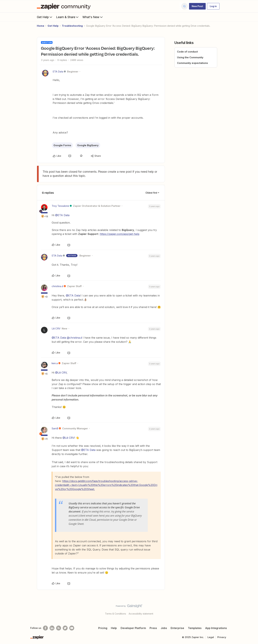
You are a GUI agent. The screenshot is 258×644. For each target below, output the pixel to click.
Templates (195, 628)
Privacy (222, 637)
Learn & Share (68, 17)
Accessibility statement (141, 614)
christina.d (57, 286)
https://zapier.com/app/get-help (120, 234)
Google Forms (62, 145)
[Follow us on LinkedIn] (52, 628)
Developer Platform (133, 628)
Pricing (103, 628)
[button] (197, 6)
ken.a (55, 363)
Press (153, 628)
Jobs (164, 628)
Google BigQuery (88, 145)
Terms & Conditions (116, 614)
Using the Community (190, 57)
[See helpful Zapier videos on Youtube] (72, 628)
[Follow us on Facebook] (45, 628)
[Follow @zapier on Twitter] (65, 628)
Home (41, 26)
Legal (211, 637)
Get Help (45, 17)
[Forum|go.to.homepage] (64, 6)
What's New (93, 17)
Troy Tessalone (60, 206)
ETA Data (58, 72)
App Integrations (216, 628)
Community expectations (193, 63)
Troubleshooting (72, 26)
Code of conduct (187, 52)
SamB (55, 428)
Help (114, 628)
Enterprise (177, 628)
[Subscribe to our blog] (59, 628)
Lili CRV (56, 329)
